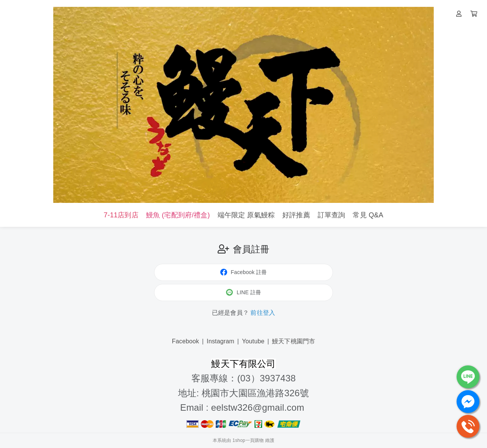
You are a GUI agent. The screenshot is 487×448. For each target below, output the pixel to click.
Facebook (186, 341)
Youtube (253, 341)
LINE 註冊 (243, 292)
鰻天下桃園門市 (294, 341)
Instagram (220, 341)
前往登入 (263, 313)
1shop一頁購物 (248, 440)
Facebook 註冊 (244, 272)
